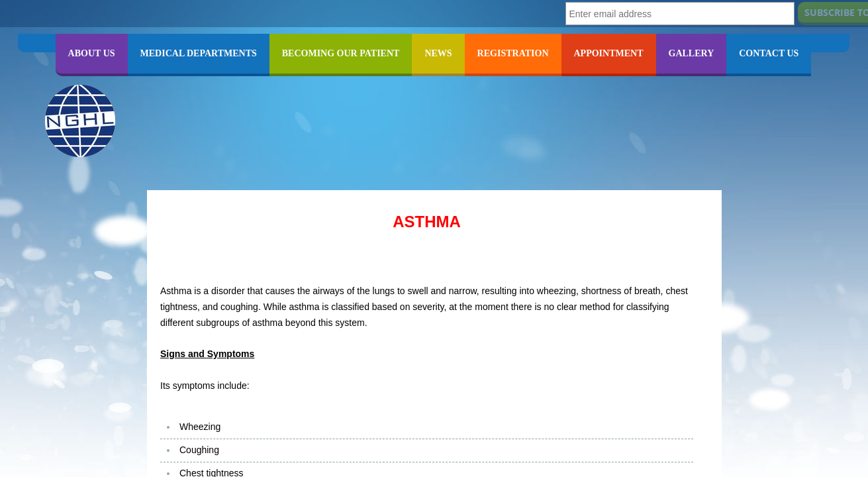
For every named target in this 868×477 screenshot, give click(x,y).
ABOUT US (92, 53)
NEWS (438, 53)
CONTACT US (769, 53)
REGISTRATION (513, 53)
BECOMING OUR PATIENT (341, 53)
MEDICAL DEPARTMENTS (199, 53)
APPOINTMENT (609, 53)
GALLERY (692, 53)
